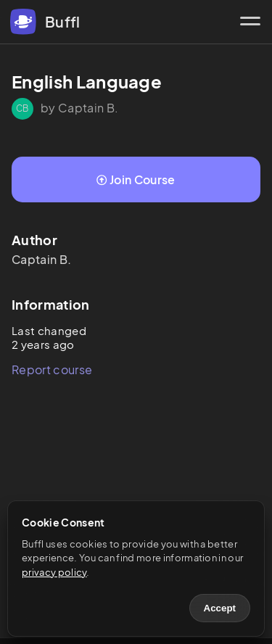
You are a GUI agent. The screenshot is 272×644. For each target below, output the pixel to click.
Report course (52, 370)
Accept (220, 608)
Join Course (136, 179)
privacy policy (54, 572)
